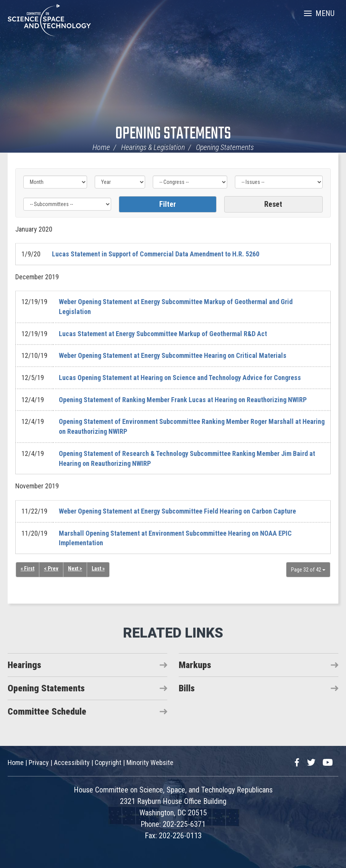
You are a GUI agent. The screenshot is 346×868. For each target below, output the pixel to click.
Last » (98, 568)
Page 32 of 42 (308, 570)
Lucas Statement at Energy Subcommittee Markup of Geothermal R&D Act (163, 334)
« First (27, 568)
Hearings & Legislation (153, 147)
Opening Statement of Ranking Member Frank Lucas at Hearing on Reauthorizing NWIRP (183, 400)
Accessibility (72, 763)
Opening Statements (173, 134)
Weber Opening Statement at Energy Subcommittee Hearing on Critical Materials (173, 355)
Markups (195, 665)
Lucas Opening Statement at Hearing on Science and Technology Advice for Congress (180, 378)
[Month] (55, 182)
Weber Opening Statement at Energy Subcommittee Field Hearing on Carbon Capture (177, 511)
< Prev (51, 568)
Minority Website (150, 763)
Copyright (108, 763)
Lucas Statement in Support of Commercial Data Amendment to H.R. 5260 (156, 254)
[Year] (120, 182)
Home (101, 147)
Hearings (24, 665)
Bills (187, 688)
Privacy (39, 763)
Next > (75, 568)
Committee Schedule (47, 712)
